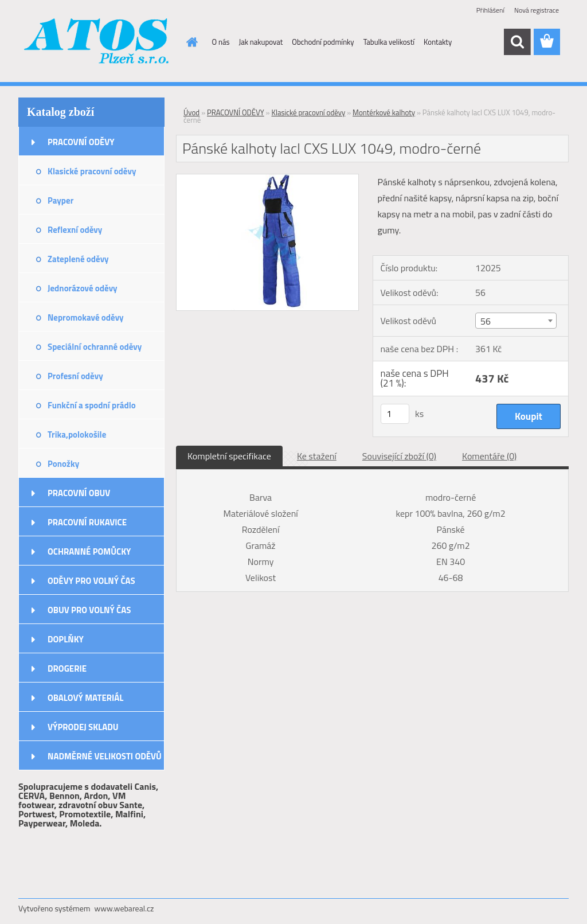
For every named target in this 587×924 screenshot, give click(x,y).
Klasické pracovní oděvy (92, 171)
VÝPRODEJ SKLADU (83, 727)
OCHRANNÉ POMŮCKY (89, 551)
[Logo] (97, 42)
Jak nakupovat (261, 42)
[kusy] (395, 414)
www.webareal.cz (124, 908)
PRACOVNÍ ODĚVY (81, 142)
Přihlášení (490, 10)
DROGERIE (67, 668)
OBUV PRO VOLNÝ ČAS (89, 610)
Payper (60, 200)
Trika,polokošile (77, 434)
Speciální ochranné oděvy (95, 347)
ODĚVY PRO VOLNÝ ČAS (91, 581)
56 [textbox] (486, 321)
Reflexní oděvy (75, 230)
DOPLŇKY (66, 639)
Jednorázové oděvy (83, 288)
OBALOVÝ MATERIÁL (85, 698)
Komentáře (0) (489, 456)
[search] (517, 42)
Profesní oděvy (75, 376)
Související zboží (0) (399, 456)
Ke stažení (317, 456)
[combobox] (516, 321)
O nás (221, 42)
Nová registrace (537, 10)
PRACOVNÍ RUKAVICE (87, 522)
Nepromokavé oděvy (86, 317)
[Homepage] (190, 42)
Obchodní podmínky (323, 42)
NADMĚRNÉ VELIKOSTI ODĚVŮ (105, 756)
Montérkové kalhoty (384, 112)
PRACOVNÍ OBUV (79, 493)
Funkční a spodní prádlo (92, 405)
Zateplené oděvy (78, 259)
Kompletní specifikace (229, 456)
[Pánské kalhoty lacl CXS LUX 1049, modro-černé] (267, 179)
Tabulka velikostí (389, 42)
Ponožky (63, 464)
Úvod (191, 112)
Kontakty (438, 42)
